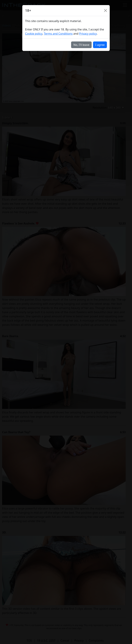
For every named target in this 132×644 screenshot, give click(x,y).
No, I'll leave (81, 45)
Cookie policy (34, 34)
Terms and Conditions (58, 34)
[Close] (105, 10)
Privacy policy (88, 34)
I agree (100, 45)
